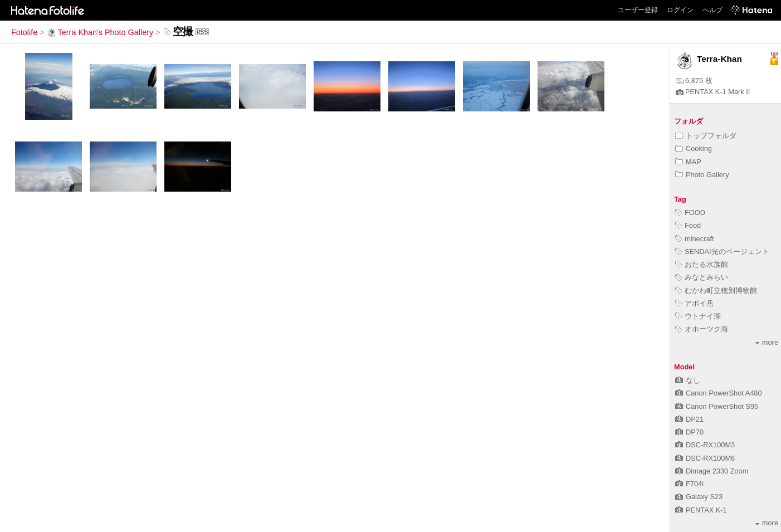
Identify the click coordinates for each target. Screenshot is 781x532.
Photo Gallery (702, 175)
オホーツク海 (702, 329)
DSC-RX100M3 (705, 445)
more (767, 342)
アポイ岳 (694, 303)
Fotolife (24, 32)
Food (688, 225)
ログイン (680, 10)
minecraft (695, 239)
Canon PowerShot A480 (719, 393)
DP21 (689, 419)
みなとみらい (702, 277)
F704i (689, 484)
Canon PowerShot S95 (717, 406)
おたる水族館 (702, 264)
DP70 (689, 432)
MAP (688, 162)
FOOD (690, 213)
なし (688, 380)
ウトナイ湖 (698, 316)
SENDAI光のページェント (722, 252)
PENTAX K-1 (701, 510)
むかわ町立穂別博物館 (716, 291)
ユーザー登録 (638, 10)
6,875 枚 (694, 80)
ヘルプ (712, 10)
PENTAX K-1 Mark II (713, 92)
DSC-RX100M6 (705, 458)
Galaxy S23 (699, 497)
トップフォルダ (706, 136)
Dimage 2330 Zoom (712, 471)
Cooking (694, 148)
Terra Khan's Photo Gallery (100, 32)
